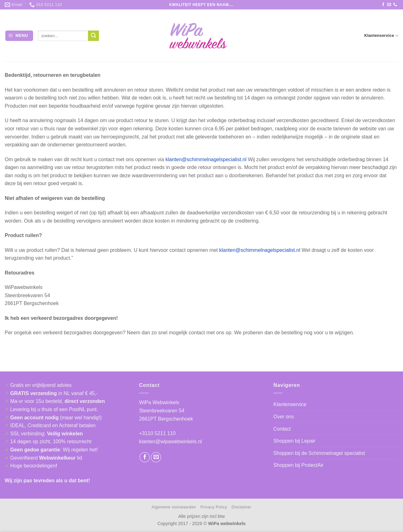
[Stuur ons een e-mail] (389, 5)
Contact (282, 429)
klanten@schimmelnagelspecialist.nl (206, 159)
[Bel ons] (395, 5)
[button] (19, 36)
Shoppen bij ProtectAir (298, 465)
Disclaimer (241, 507)
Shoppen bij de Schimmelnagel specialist (319, 453)
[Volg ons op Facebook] (383, 5)
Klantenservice (381, 36)
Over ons (284, 417)
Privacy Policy (214, 507)
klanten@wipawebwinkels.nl (170, 441)
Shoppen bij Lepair (294, 441)
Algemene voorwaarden (174, 507)
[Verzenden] (94, 36)
